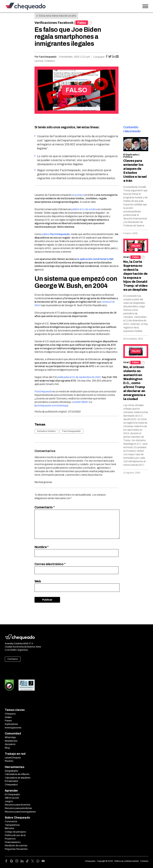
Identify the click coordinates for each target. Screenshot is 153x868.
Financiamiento (13, 842)
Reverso (9, 761)
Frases (8, 721)
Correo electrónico (50, 564)
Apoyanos (10, 744)
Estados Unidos (46, 431)
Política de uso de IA (15, 835)
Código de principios (15, 832)
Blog (7, 748)
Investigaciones (13, 728)
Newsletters (11, 741)
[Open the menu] (145, 6)
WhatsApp (10, 737)
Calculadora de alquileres (18, 778)
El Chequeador (12, 795)
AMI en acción (12, 798)
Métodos (10, 828)
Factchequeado (71, 431)
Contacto (13, 659)
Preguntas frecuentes (16, 849)
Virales (8, 717)
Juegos (9, 801)
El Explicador (131, 155)
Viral (126, 257)
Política (128, 157)
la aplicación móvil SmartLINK (95, 259)
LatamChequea (13, 758)
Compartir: (99, 57)
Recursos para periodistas (18, 808)
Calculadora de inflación (17, 774)
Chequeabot (11, 785)
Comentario (45, 507)
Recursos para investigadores (20, 812)
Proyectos (10, 839)
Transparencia (12, 825)
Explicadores (11, 724)
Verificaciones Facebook (54, 23)
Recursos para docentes (18, 805)
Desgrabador (11, 771)
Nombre (42, 547)
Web (38, 581)
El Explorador (11, 781)
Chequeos (10, 714)
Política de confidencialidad (126, 861)
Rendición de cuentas (16, 846)
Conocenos (11, 821)
